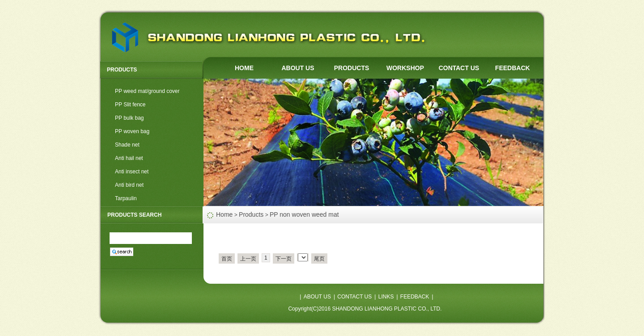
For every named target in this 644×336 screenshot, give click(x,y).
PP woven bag (132, 131)
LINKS (386, 297)
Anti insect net (132, 172)
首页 (227, 259)
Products (251, 214)
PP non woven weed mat (304, 214)
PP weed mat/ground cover (147, 91)
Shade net (127, 145)
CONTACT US (459, 68)
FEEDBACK (513, 68)
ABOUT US (298, 68)
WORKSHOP (405, 68)
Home (224, 214)
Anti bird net (129, 185)
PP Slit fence (130, 105)
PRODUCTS (352, 68)
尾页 (319, 259)
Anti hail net (129, 158)
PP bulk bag (129, 118)
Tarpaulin (126, 198)
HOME (244, 68)
